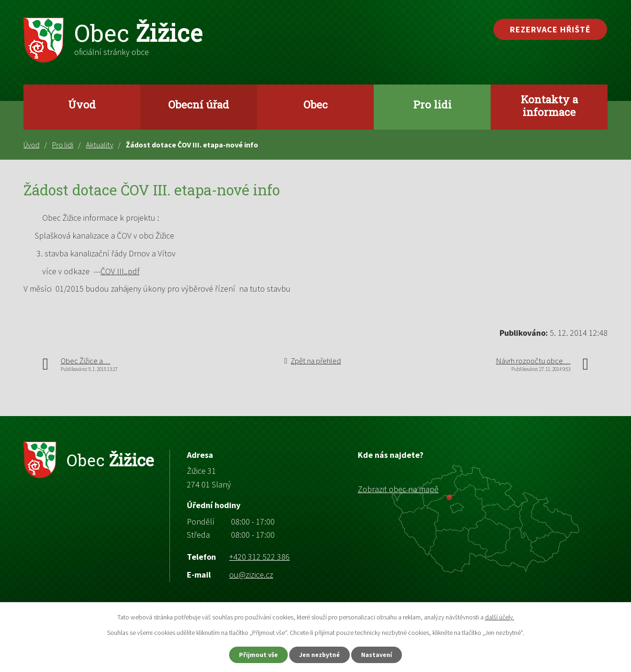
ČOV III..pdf (120, 271)
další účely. (500, 617)
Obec (315, 104)
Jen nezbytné (320, 655)
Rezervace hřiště (550, 29)
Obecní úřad (199, 104)
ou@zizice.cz (251, 575)
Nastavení (377, 655)
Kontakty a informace (549, 105)
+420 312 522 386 (259, 557)
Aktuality (100, 145)
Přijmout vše (258, 655)
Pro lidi (432, 104)
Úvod (82, 104)
